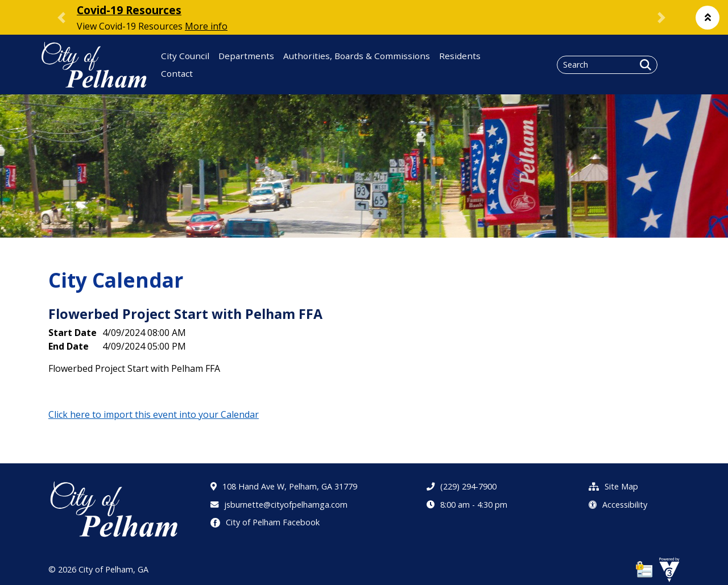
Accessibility (618, 505)
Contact (177, 73)
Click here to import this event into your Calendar (154, 414)
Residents (460, 56)
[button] (708, 18)
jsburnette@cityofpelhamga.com (279, 505)
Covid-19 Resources (129, 10)
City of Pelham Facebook (265, 522)
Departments (246, 56)
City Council (185, 56)
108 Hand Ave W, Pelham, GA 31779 (284, 486)
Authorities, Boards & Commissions (357, 56)
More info (206, 26)
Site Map (613, 486)
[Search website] (607, 65)
